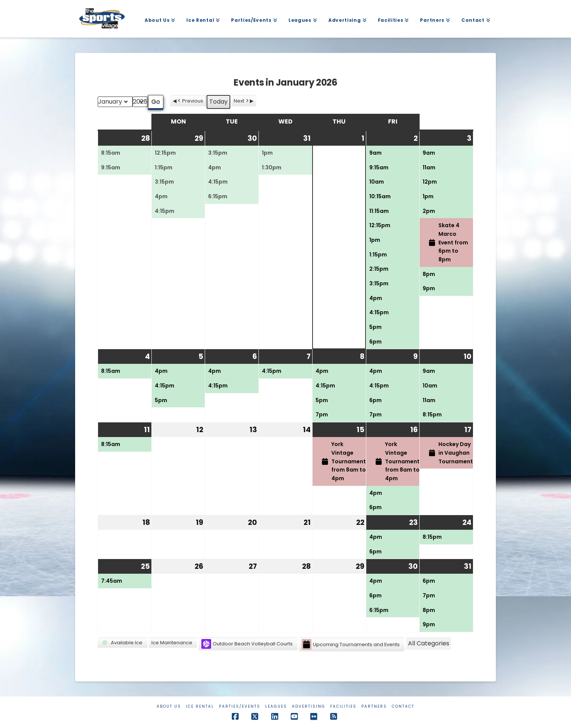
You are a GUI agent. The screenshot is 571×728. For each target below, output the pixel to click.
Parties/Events (240, 706)
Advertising (309, 706)
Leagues (276, 706)
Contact (403, 706)
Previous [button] (190, 101)
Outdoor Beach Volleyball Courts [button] (247, 644)
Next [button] (242, 101)
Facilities (343, 706)
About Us (169, 706)
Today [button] (218, 102)
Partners (374, 706)
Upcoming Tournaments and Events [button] (351, 644)
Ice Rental (200, 706)
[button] (122, 643)
